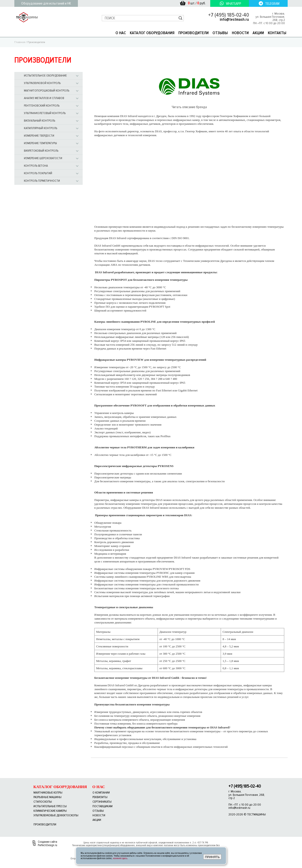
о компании (101, 792)
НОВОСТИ (240, 33)
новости (99, 815)
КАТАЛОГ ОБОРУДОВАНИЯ (152, 33)
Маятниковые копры (48, 792)
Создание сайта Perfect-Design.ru (47, 843)
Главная (20, 42)
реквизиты (100, 797)
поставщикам (102, 806)
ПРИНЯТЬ (212, 857)
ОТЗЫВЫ (220, 33)
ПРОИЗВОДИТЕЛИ (193, 33)
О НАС (121, 33)
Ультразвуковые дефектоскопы (56, 815)
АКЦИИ (258, 33)
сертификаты (102, 801)
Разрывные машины (47, 797)
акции (97, 820)
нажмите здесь (120, 858)
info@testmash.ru (234, 19)
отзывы (98, 811)
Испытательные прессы (50, 806)
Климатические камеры (50, 811)
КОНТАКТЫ (277, 33)
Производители (45, 824)
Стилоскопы (43, 801)
